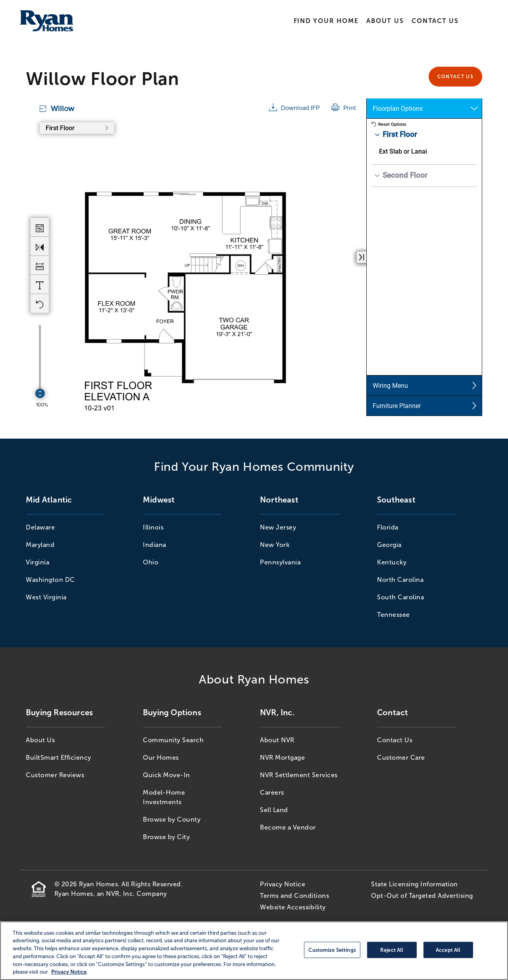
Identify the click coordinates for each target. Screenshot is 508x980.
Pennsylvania (280, 562)
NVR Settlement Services (299, 775)
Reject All (392, 950)
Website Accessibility (293, 907)
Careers (272, 792)
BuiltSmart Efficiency (59, 758)
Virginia (38, 562)
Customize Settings (332, 950)
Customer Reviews (55, 775)
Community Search (173, 740)
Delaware (40, 527)
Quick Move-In (166, 775)
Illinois (153, 527)
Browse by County (172, 819)
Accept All (448, 950)
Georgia (389, 545)
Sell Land (274, 810)
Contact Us (435, 21)
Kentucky (392, 562)
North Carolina (400, 580)
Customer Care (401, 758)
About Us (385, 21)
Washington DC (50, 580)
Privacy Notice (283, 884)
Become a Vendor (288, 827)
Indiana (155, 545)
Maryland (40, 545)
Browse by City (166, 837)
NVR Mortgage (282, 758)
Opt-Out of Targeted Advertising (422, 896)
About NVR (277, 740)
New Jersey (278, 527)
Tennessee (394, 615)
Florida (388, 527)
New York (275, 545)
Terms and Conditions (294, 896)
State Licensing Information (415, 884)
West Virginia (46, 597)
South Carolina (400, 597)
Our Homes (161, 758)
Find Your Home (326, 21)
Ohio (151, 562)
